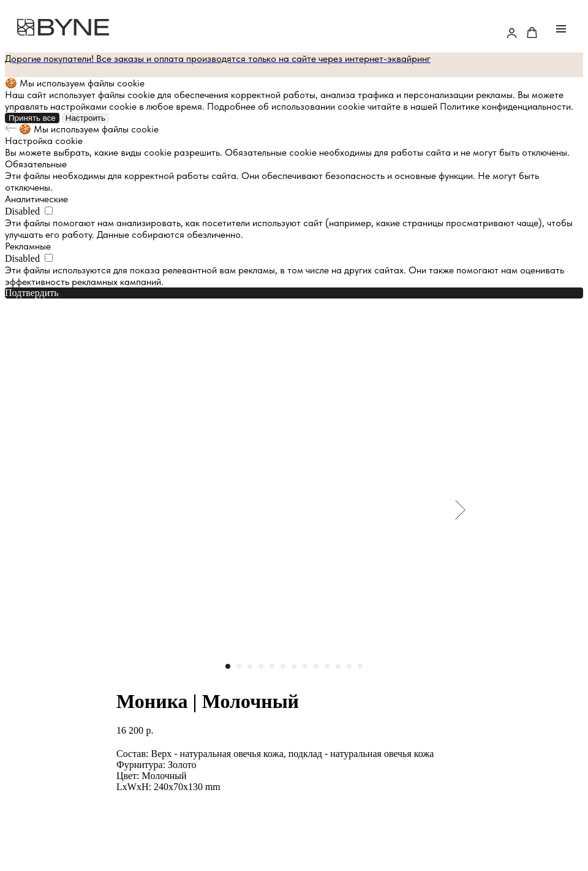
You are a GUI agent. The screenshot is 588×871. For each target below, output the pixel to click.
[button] (512, 33)
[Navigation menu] (561, 29)
